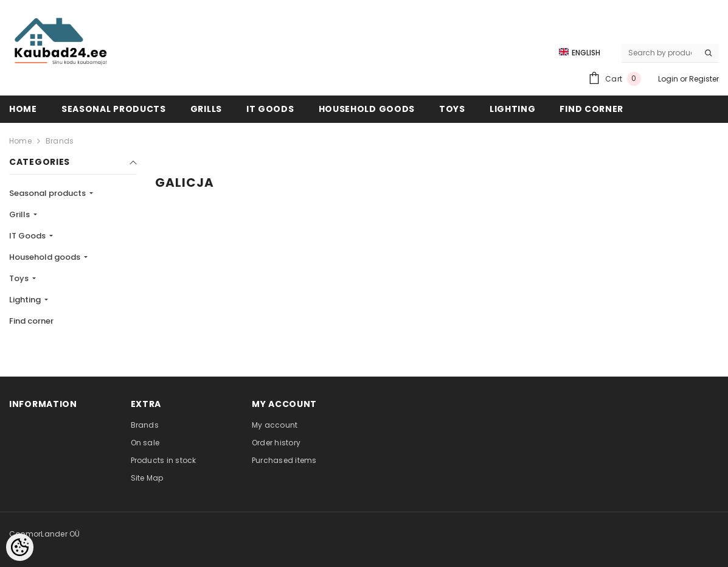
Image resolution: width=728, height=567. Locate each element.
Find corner (31, 321)
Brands (60, 141)
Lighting (26, 300)
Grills (20, 214)
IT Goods (28, 236)
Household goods (46, 257)
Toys (20, 278)
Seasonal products (48, 193)
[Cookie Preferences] (20, 547)
